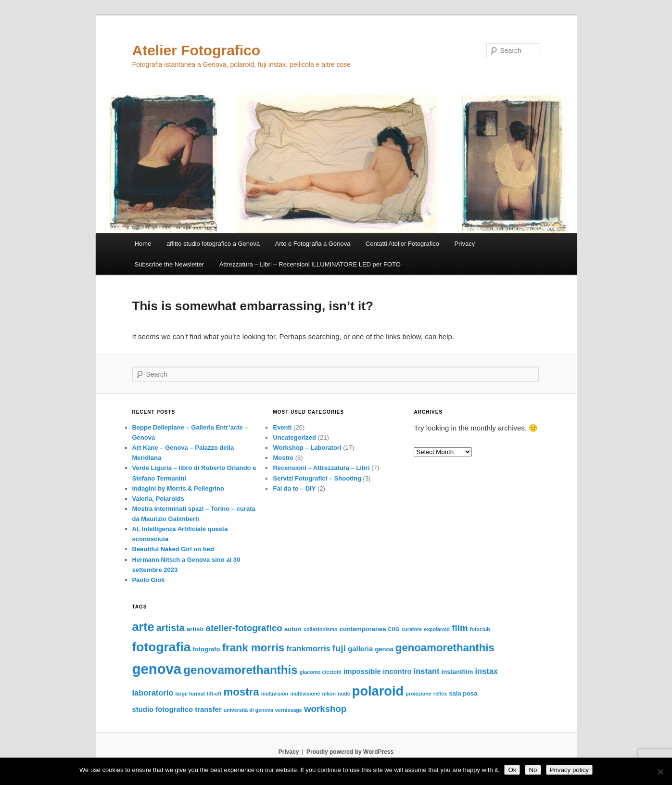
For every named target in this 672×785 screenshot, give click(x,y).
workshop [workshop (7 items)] (325, 709)
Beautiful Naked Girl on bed (173, 549)
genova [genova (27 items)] (157, 669)
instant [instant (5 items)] (427, 671)
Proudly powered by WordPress (350, 752)
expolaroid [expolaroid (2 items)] (437, 629)
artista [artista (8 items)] (171, 628)
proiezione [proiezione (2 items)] (418, 694)
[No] (660, 772)
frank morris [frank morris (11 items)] (254, 648)
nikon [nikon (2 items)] (329, 694)
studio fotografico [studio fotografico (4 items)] (163, 709)
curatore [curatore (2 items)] (412, 629)
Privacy (465, 244)
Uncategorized (294, 437)
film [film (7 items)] (460, 628)
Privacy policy (569, 770)
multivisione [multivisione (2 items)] (305, 694)
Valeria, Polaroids (158, 499)
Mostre (283, 458)
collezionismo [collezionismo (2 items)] (320, 629)
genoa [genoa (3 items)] (384, 649)
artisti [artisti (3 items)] (195, 629)
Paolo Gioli (149, 580)
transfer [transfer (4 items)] (208, 709)
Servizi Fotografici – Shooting (317, 478)
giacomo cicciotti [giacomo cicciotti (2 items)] (321, 672)
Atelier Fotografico (197, 50)
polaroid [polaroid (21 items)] (378, 691)
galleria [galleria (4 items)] (360, 649)
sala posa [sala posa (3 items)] (463, 693)
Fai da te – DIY (294, 488)
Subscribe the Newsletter (170, 264)
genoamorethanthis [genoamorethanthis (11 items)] (445, 648)
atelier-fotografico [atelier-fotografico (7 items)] (244, 628)
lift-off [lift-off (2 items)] (214, 694)
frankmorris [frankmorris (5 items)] (308, 648)
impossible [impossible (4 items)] (362, 671)
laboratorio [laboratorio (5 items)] (153, 693)
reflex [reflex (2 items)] (440, 694)
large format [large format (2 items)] (190, 694)
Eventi (282, 427)
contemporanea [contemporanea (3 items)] (363, 629)
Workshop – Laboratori (307, 448)
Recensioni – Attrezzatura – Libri (321, 468)
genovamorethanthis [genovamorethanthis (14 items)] (240, 670)
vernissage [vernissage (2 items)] (289, 710)
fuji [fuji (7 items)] (339, 648)
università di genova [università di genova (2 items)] (248, 710)
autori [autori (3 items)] (293, 629)
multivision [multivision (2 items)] (275, 694)
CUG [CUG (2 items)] (394, 629)
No (533, 770)
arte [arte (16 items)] (143, 627)
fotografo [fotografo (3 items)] (207, 649)
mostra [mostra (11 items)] (241, 692)
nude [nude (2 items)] (344, 694)
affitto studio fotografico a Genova (213, 244)
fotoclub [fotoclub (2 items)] (480, 629)
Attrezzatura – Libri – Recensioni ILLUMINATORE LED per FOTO (310, 264)
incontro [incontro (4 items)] (397, 671)
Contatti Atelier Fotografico (402, 244)
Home (143, 244)
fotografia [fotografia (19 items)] (162, 647)
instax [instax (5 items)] (487, 671)
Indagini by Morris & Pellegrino (178, 488)
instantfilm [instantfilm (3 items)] (457, 672)
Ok (512, 770)
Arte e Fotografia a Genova (313, 244)
